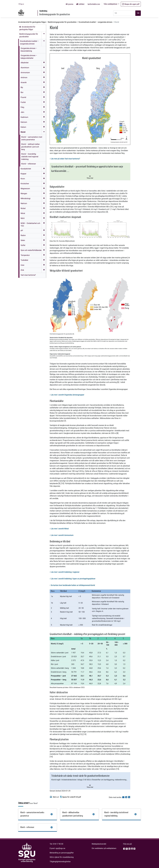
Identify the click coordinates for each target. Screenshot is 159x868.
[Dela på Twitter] (129, 797)
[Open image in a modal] (62, 229)
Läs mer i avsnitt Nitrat (60, 529)
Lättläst (81, 4)
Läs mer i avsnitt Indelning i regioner (65, 572)
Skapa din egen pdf (131, 4)
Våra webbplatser (111, 4)
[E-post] (124, 797)
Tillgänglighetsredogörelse (60, 862)
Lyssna (71, 4)
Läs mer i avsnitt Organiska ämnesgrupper (67, 395)
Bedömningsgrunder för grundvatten (62, 22)
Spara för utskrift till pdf (70, 797)
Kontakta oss (95, 4)
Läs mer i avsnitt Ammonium (62, 535)
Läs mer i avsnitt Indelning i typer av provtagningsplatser (73, 579)
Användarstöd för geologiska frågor (32, 22)
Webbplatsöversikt (99, 844)
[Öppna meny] (44, 63)
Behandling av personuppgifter (62, 853)
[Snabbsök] (124, 13)
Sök (138, 13)
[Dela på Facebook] (126, 797)
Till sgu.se (21, 4)
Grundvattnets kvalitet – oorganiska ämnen (95, 22)
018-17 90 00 (58, 844)
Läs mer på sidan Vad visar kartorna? (65, 159)
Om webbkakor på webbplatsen (104, 848)
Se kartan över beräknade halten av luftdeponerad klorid (73, 585)
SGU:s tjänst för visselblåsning (62, 857)
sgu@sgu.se (60, 848)
